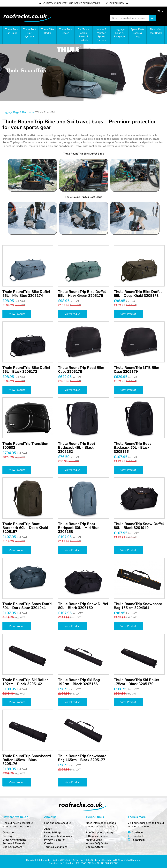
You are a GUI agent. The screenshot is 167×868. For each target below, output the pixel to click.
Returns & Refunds (14, 843)
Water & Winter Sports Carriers (102, 35)
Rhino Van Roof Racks (155, 31)
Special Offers (94, 847)
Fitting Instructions (97, 836)
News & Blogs (53, 833)
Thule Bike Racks (47, 31)
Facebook (138, 836)
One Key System (12, 847)
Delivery (7, 836)
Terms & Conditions (56, 847)
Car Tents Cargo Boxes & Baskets (83, 35)
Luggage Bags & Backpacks (120, 33)
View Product (17, 314)
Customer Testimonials (58, 836)
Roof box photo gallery (100, 833)
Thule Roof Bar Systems (30, 33)
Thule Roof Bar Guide (12, 31)
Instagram (139, 840)
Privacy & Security (55, 840)
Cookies (49, 843)
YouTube (138, 833)
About (48, 829)
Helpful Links (94, 840)
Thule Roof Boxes (66, 31)
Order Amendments (14, 840)
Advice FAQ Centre (97, 843)
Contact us (9, 833)
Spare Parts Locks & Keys (137, 33)
